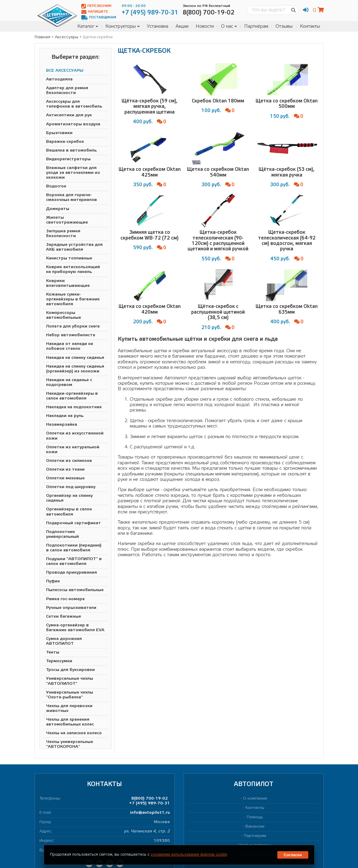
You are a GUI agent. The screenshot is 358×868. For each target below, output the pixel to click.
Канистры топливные (69, 258)
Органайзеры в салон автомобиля (69, 512)
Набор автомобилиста (71, 335)
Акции (182, 26)
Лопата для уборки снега (73, 326)
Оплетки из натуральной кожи (73, 450)
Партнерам (255, 836)
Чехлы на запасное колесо (74, 733)
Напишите (95, 12)
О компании (255, 799)
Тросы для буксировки (70, 670)
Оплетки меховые (65, 478)
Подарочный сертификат (73, 523)
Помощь (255, 817)
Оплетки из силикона (69, 461)
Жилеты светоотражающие (67, 220)
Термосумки (59, 661)
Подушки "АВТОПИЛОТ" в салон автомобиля (74, 561)
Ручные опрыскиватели (71, 608)
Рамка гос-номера (65, 599)
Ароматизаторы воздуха (73, 124)
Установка (158, 26)
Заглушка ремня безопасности (63, 234)
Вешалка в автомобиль (71, 150)
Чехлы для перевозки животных (69, 708)
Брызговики (59, 133)
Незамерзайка (62, 425)
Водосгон (56, 186)
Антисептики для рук (69, 115)
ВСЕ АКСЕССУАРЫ (65, 71)
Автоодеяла (59, 79)
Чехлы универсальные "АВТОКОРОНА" (70, 744)
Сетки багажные (64, 617)
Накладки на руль (65, 416)
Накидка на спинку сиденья (75, 358)
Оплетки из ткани (65, 470)
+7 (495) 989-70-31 (149, 803)
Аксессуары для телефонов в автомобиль (74, 104)
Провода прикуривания (72, 573)
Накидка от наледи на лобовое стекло (70, 346)
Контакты (310, 26)
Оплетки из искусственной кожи (75, 436)
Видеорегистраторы (68, 159)
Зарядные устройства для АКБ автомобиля (74, 247)
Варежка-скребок (65, 142)
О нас (229, 26)
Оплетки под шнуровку (71, 487)
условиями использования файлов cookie (189, 855)
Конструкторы (123, 26)
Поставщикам (99, 18)
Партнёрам (256, 26)
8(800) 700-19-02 (149, 799)
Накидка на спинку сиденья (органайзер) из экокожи (75, 369)
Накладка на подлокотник (74, 407)
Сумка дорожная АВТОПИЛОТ (64, 641)
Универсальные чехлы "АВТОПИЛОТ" (70, 681)
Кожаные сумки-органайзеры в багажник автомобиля (73, 299)
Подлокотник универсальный (62, 534)
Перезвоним (96, 6)
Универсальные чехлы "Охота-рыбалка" (70, 695)
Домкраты (58, 209)
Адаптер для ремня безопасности (67, 91)
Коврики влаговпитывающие (68, 283)
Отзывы (284, 26)
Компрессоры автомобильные (64, 315)
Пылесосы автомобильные (75, 590)
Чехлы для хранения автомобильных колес (70, 722)
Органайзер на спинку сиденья (69, 498)
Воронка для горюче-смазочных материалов (72, 197)
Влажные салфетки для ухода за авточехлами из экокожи (73, 173)
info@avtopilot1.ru (150, 813)
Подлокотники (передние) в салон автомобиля (74, 548)
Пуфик (53, 581)
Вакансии (255, 827)
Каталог (88, 26)
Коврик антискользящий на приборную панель (73, 269)
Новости (205, 26)
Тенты (53, 652)
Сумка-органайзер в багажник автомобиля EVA (75, 628)
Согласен (293, 855)
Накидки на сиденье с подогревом (69, 382)
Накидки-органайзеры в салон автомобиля (72, 396)
